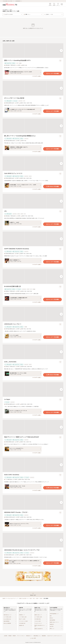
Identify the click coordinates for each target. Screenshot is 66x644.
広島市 (37, 598)
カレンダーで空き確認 (52, 74)
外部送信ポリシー (29, 636)
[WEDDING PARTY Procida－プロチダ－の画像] (33, 502)
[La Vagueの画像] (33, 390)
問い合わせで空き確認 (52, 187)
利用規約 (10, 636)
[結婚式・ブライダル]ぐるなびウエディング (10, 598)
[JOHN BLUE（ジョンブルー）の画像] (33, 314)
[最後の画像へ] (61, 51)
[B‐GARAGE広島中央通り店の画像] (33, 277)
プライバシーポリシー (21, 636)
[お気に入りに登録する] (60, 61)
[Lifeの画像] (33, 201)
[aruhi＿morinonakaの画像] (33, 352)
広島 (34, 598)
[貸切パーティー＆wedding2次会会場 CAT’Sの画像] (33, 51)
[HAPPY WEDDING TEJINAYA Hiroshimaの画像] (33, 239)
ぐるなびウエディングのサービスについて (54, 636)
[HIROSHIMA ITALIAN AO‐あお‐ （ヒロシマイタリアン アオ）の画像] (33, 540)
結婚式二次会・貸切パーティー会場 (25, 598)
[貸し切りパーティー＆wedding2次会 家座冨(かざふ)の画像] (33, 126)
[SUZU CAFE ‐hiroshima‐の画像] (33, 465)
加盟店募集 (44, 636)
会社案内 (6, 636)
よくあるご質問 (33, 638)
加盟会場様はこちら (37, 636)
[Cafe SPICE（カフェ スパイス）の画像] (33, 164)
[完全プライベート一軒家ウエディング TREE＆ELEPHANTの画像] (33, 427)
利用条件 (14, 636)
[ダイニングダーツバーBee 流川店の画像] (33, 88)
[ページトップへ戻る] (33, 594)
